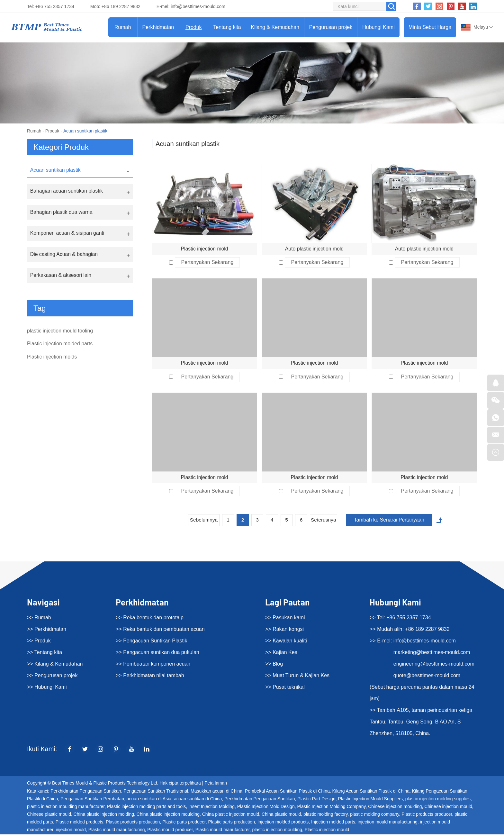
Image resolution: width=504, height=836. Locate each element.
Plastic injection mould (327, 831)
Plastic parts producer (184, 823)
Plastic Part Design (316, 800)
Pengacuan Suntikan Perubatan (92, 800)
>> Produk (39, 642)
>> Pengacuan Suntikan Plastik (151, 642)
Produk (194, 27)
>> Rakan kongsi (284, 631)
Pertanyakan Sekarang (207, 263)
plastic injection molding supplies (438, 800)
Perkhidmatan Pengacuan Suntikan (86, 793)
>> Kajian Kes (281, 654)
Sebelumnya (200, 521)
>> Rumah (39, 619)
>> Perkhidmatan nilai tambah (150, 677)
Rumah (123, 27)
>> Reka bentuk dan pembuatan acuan (160, 631)
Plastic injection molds (52, 359)
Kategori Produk (61, 147)
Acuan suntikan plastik (86, 131)
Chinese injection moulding (395, 808)
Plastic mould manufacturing (117, 831)
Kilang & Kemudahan (275, 27)
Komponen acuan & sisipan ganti (67, 234)
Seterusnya (324, 521)
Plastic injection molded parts (60, 345)
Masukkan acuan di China (216, 793)
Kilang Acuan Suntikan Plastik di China (371, 793)
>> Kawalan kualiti (286, 642)
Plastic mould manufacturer (223, 831)
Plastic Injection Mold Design (266, 808)
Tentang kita (227, 27)
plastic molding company (374, 816)
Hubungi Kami (378, 27)
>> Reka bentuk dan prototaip (150, 619)
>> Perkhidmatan (47, 631)
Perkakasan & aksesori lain (61, 276)
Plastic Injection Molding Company (331, 808)
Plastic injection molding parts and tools (146, 808)
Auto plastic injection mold (315, 249)
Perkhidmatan (158, 27)
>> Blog (274, 665)
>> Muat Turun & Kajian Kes (297, 677)
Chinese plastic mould (49, 816)
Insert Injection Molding (212, 808)
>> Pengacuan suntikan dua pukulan (157, 654)
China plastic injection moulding (168, 816)
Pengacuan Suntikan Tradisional (156, 793)
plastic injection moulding (277, 831)
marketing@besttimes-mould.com (432, 654)
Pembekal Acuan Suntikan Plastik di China (287, 793)
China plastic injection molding (104, 816)
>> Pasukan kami (285, 619)
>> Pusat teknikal (285, 689)
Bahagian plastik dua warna (62, 212)
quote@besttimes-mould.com (427, 677)
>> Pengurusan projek (52, 677)
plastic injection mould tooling (60, 332)
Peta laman (216, 785)
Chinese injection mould (448, 808)
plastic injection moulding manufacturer (66, 808)
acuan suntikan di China (198, 800)
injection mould (71, 831)
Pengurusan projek (331, 27)
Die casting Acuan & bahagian (64, 255)
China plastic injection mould (231, 816)
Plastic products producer (427, 816)
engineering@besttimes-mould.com (434, 665)
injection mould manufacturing (388, 823)
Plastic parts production (231, 823)
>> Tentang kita (45, 654)
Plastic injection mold (204, 249)
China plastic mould (281, 816)
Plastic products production (133, 823)
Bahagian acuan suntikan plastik (67, 191)
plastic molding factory (325, 816)
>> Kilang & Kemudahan (55, 665)
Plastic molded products (80, 823)
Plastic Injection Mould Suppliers (370, 800)
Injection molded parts (333, 823)
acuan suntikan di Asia (149, 800)
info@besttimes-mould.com (198, 6)
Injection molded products (283, 823)
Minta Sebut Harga (430, 27)
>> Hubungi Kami (47, 689)
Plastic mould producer (170, 831)
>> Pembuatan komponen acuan (153, 665)
